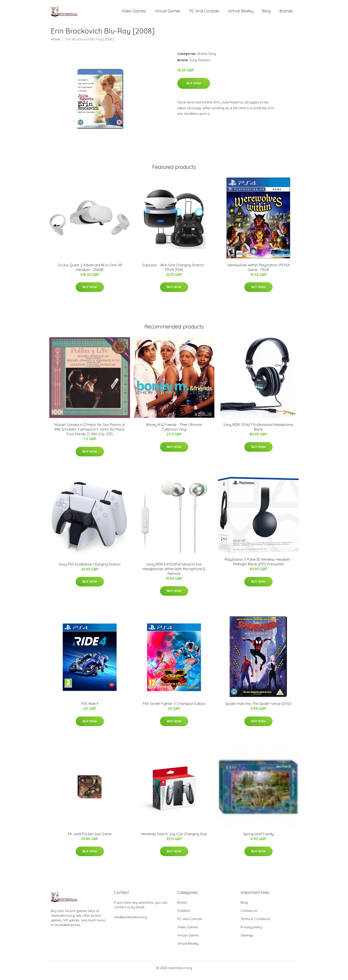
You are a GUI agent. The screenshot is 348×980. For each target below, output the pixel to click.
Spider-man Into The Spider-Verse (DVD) (258, 708)
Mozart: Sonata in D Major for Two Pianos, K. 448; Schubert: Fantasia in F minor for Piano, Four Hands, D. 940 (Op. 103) (90, 434)
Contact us (249, 915)
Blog (266, 13)
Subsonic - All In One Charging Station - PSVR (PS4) (174, 272)
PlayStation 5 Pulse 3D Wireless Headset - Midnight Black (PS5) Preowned (258, 566)
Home (55, 44)
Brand (202, 58)
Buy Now (194, 88)
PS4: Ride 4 (90, 708)
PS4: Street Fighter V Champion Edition (174, 708)
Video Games (134, 13)
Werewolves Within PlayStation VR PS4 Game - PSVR (258, 272)
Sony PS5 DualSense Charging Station (90, 569)
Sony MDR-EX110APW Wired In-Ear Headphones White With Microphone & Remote (174, 573)
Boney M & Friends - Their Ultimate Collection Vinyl (174, 431)
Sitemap (247, 940)
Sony (212, 58)
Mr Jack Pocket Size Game (90, 838)
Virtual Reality (241, 13)
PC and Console (204, 13)
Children (184, 915)
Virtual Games (168, 13)
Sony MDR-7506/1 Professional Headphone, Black (258, 431)
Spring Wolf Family (258, 838)
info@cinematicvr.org (130, 922)
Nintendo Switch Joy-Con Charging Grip (174, 838)
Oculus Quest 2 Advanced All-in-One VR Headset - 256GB (90, 272)
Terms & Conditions (256, 923)
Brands (286, 13)
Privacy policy (251, 931)
